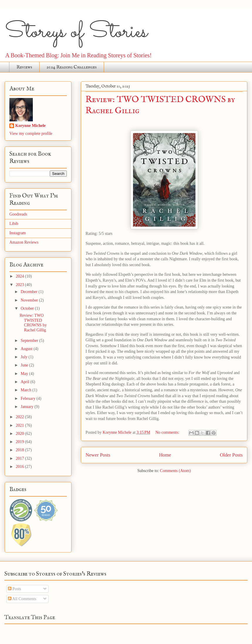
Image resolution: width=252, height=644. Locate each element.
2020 (21, 434)
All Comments (22, 599)
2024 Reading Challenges (72, 67)
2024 (21, 276)
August (27, 349)
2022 (21, 417)
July (24, 357)
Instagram (18, 233)
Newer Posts (98, 455)
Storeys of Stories (76, 32)
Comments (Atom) (175, 471)
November (30, 300)
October (28, 308)
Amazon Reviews (24, 242)
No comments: (168, 432)
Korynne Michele (30, 126)
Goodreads (18, 214)
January (27, 407)
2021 (21, 425)
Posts (15, 589)
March (26, 390)
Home (165, 455)
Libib (14, 224)
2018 (21, 450)
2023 (21, 285)
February (28, 398)
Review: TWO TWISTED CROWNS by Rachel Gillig (33, 323)
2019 (21, 442)
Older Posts (231, 455)
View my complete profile (31, 134)
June (25, 365)
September (30, 341)
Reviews (24, 67)
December (29, 292)
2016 (21, 467)
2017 (21, 458)
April (25, 382)
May (25, 374)
